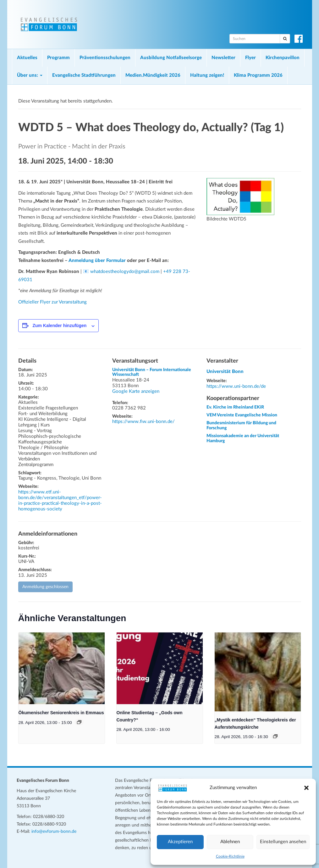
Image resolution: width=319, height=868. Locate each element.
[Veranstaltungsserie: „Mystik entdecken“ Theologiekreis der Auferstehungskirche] (275, 736)
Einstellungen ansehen (283, 842)
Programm (58, 58)
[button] (306, 788)
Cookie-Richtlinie (230, 856)
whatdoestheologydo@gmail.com (125, 272)
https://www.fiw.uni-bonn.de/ (143, 422)
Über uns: (30, 75)
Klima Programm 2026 (258, 75)
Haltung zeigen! (207, 75)
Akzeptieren (180, 842)
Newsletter (223, 58)
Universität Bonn (225, 372)
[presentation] (62, 668)
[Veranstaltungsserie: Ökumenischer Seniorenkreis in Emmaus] (79, 722)
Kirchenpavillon (283, 58)
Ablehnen (230, 842)
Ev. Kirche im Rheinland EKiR (235, 407)
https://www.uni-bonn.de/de (236, 386)
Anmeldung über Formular (97, 261)
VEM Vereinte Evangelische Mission (242, 415)
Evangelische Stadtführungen (84, 75)
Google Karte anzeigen (136, 391)
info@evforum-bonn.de (54, 832)
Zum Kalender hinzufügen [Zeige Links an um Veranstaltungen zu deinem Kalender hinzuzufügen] (59, 325)
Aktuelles (27, 58)
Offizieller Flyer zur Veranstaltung (52, 302)
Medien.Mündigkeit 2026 (153, 75)
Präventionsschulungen (105, 58)
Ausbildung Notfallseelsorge (171, 58)
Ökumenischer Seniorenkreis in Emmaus (61, 713)
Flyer (250, 58)
